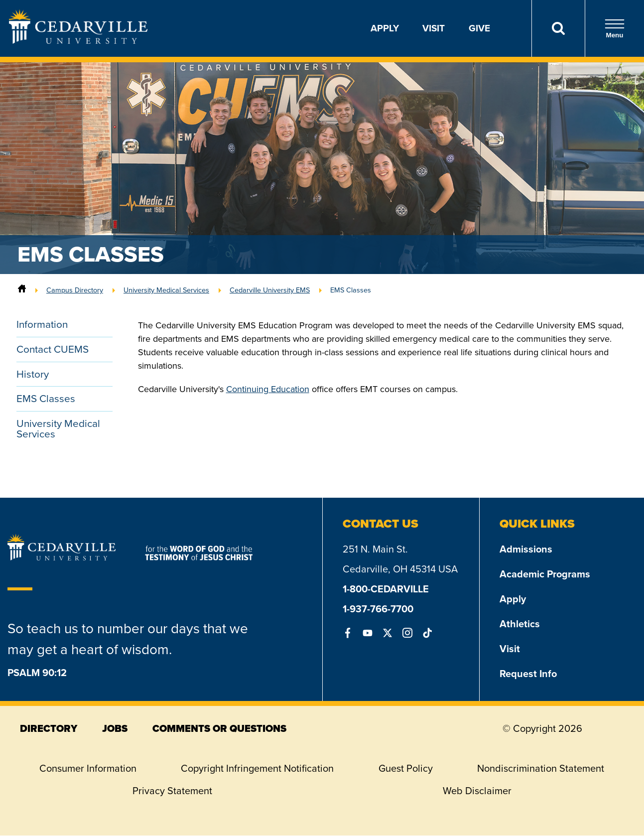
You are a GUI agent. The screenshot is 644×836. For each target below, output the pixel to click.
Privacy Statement (172, 791)
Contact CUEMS (53, 349)
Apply (385, 28)
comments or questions (219, 729)
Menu (615, 29)
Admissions (526, 550)
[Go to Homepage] (78, 41)
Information (43, 325)
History (33, 374)
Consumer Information (88, 769)
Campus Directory (75, 290)
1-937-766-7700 (378, 609)
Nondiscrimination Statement (541, 769)
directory (49, 729)
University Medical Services (166, 290)
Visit (434, 28)
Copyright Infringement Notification (257, 769)
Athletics (520, 624)
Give (479, 28)
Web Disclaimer (477, 791)
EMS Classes (351, 290)
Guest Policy (406, 769)
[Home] (22, 290)
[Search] (558, 28)
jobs (115, 729)
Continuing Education (268, 389)
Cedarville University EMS (270, 290)
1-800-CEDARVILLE (386, 589)
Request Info (528, 674)
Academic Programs (545, 574)
